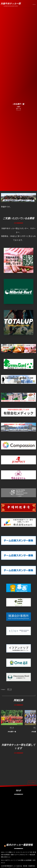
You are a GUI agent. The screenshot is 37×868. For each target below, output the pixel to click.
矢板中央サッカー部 (11, 4)
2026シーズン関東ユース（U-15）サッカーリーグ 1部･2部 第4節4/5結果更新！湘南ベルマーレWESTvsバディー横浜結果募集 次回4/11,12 (18, 855)
